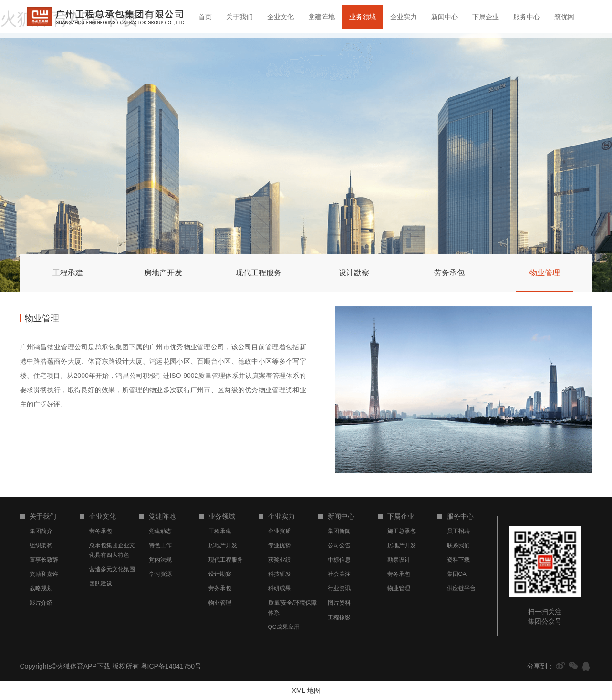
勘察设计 (399, 560)
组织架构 (41, 545)
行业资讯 (339, 588)
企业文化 (280, 17)
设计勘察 (220, 574)
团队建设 (101, 584)
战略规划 (41, 588)
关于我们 (239, 17)
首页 (205, 17)
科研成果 (280, 588)
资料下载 (458, 560)
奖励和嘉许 (44, 574)
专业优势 (280, 545)
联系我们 (458, 545)
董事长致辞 (44, 560)
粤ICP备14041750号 (171, 666)
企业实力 (404, 17)
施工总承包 (402, 531)
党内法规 (160, 560)
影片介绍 (41, 603)
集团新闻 (339, 531)
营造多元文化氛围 (112, 569)
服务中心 (527, 17)
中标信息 (339, 560)
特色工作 (160, 545)
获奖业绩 (280, 560)
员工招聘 (458, 531)
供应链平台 (461, 588)
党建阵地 (322, 17)
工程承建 (220, 531)
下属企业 (486, 17)
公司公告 (339, 545)
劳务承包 (101, 531)
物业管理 (220, 603)
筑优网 (564, 17)
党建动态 (160, 531)
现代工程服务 (226, 560)
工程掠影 (339, 617)
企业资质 (280, 531)
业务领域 (363, 17)
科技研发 (280, 574)
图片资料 (339, 603)
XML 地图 (306, 690)
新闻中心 (445, 17)
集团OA (457, 574)
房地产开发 (223, 545)
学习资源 (160, 574)
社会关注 (339, 574)
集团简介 (41, 531)
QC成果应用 (284, 627)
